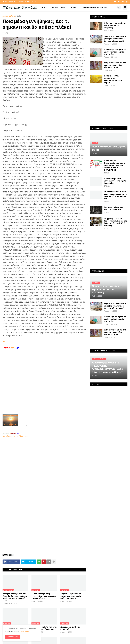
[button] (119, 7)
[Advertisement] (46, 388)
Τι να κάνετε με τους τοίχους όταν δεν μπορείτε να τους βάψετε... (44, 596)
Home (5, 2)
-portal (11, 348)
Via (4, 342)
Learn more (24, 631)
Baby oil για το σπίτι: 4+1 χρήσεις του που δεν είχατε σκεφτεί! (115, 65)
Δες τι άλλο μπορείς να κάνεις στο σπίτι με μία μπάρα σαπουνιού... (71, 596)
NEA (63, 7)
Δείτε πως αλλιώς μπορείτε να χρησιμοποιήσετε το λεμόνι (113, 79)
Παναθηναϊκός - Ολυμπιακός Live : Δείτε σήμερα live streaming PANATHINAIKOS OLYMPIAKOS (115, 165)
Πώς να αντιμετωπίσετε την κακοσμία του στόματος (115, 25)
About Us (12, 2)
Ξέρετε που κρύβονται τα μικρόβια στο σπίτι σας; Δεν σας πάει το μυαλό (115, 39)
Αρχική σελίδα (9, 16)
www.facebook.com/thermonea (44, 468)
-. (11, 433)
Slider (19, 16)
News (44, 7)
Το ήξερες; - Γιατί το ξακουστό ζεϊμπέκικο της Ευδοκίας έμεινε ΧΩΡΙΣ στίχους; (116, 222)
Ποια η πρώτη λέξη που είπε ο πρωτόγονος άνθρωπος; (44, 628)
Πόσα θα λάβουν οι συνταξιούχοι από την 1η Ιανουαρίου (115, 181)
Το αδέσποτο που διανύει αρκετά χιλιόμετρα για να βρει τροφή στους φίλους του (115, 195)
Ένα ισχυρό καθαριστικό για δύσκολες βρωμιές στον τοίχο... (115, 52)
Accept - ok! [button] (13, 637)
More (74, 7)
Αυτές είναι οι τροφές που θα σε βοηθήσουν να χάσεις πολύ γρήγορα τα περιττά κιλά (15, 597)
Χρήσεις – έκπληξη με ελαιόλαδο (70, 628)
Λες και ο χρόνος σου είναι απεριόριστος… (113, 208)
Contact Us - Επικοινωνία (27, 2)
